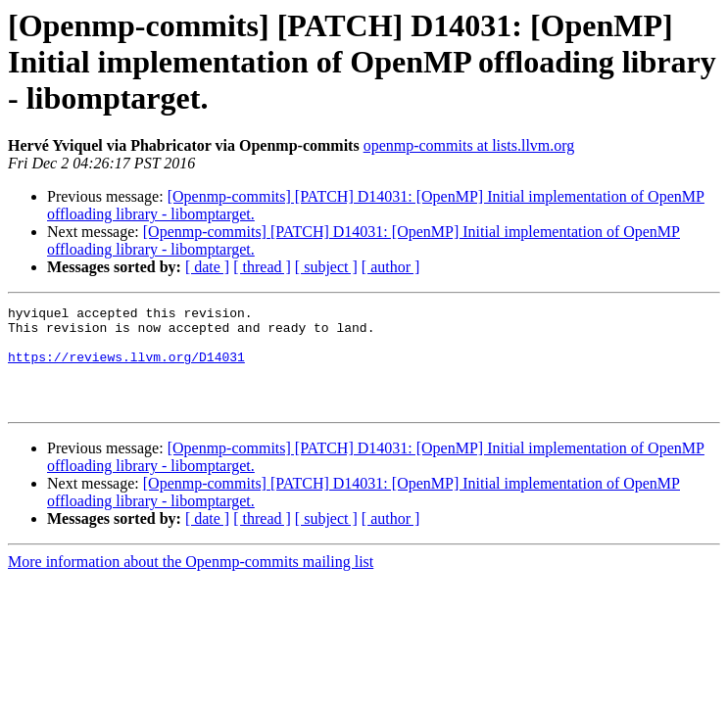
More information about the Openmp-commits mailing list (191, 582)
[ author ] (391, 267)
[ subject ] (326, 267)
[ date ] (207, 267)
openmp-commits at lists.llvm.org (469, 145)
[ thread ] (262, 267)
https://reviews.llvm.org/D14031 (126, 368)
